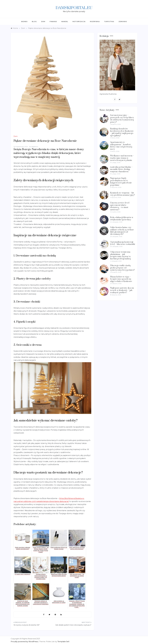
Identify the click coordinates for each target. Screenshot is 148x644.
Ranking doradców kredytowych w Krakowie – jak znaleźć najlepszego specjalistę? (122, 132)
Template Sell (63, 642)
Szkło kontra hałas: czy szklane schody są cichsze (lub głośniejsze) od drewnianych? (122, 231)
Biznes (24, 21)
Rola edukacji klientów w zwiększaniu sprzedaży (122, 219)
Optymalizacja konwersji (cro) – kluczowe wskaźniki (123, 243)
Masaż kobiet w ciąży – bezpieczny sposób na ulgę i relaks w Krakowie (121, 279)
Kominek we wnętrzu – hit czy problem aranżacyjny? (123, 194)
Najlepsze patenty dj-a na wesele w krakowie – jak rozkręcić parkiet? (122, 290)
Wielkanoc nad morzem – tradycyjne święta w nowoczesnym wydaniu (122, 158)
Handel (65, 21)
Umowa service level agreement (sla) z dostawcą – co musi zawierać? (120, 206)
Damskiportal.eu (74, 8)
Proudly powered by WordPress (24, 642)
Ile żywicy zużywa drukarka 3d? (27, 625)
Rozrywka (95, 21)
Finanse (53, 21)
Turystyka (109, 21)
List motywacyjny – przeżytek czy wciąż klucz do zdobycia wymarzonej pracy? (122, 119)
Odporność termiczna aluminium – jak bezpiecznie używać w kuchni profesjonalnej (120, 255)
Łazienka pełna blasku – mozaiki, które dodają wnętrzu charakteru (121, 169)
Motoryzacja (79, 21)
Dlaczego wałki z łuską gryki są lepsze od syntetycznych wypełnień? (122, 268)
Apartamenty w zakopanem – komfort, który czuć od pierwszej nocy (121, 146)
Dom (43, 21)
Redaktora (35, 147)
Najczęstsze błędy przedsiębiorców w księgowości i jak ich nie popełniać (121, 182)
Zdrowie (123, 21)
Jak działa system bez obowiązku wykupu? (73, 625)
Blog (34, 21)
